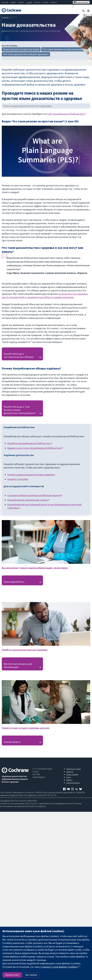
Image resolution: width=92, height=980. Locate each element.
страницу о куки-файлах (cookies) (59, 967)
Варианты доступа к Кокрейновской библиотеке (34, 448)
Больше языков (81, 2)
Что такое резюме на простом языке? (63, 49)
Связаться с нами (73, 769)
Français (37, 2)
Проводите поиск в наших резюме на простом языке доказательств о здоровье (42, 96)
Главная (5, 18)
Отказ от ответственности (42, 803)
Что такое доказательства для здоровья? (26, 54)
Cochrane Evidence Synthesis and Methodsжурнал (34, 495)
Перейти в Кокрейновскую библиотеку (29, 443)
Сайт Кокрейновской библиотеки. (66, 114)
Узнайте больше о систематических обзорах (19, 355)
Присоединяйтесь (14, 582)
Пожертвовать (12, 742)
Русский (5, 2)
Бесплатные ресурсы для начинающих (18, 665)
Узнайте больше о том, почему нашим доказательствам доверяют (20, 410)
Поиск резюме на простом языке (21, 49)
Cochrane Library (73, 783)
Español (21, 2)
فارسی (29, 2)
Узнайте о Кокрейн (18, 479)
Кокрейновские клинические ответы (28, 500)
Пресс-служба (72, 774)
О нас (68, 777)
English (13, 2)
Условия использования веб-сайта (15, 803)
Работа (69, 780)
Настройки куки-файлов (36, 806)
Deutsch (54, 2)
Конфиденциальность (63, 803)
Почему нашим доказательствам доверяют (31, 475)
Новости (70, 772)
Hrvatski (45, 2)
